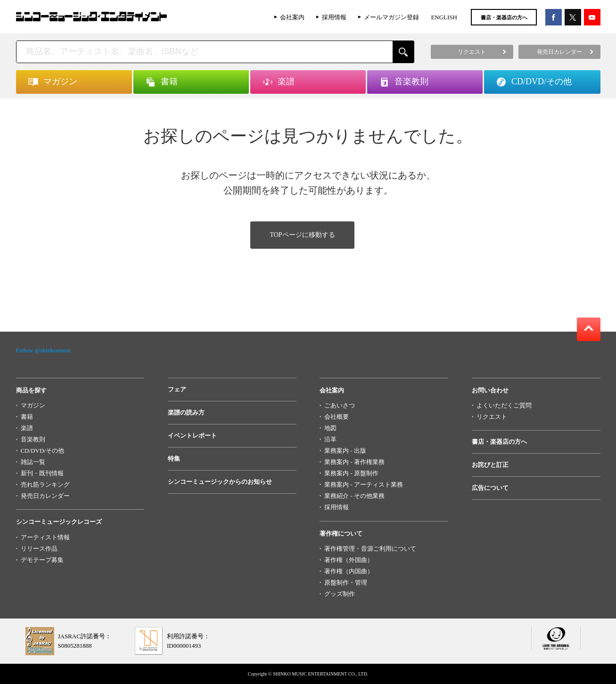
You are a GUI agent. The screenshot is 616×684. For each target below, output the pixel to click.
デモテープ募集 (42, 560)
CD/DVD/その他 (42, 451)
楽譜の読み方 (186, 412)
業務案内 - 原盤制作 (351, 473)
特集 (174, 459)
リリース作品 (39, 549)
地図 (330, 428)
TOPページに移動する (302, 235)
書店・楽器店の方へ (504, 17)
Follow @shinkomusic (44, 350)
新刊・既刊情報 (42, 473)
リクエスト (492, 417)
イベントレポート (192, 436)
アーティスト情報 (45, 537)
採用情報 (334, 17)
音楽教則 (33, 439)
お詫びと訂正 (490, 465)
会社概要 (337, 417)
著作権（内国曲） (349, 571)
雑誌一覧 (33, 462)
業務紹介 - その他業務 (354, 496)
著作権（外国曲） (349, 560)
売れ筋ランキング (45, 484)
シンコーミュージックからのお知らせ (220, 482)
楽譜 (27, 428)
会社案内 (292, 17)
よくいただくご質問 (504, 405)
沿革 (330, 439)
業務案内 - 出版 (345, 451)
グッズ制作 (340, 594)
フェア (177, 389)
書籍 (27, 417)
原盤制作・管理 (346, 582)
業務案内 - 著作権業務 (354, 462)
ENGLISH (444, 17)
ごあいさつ (340, 405)
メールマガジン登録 (391, 17)
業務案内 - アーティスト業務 (364, 484)
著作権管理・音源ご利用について (370, 549)
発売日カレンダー (45, 496)
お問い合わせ (490, 390)
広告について (490, 488)
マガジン (33, 405)
